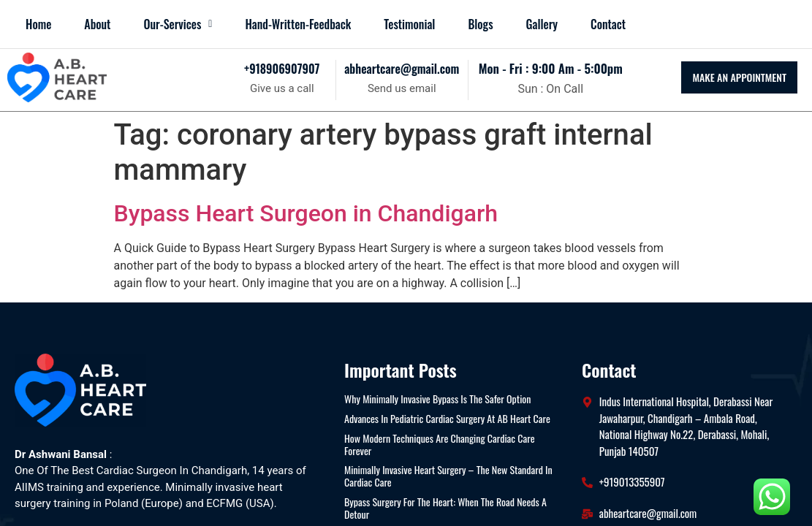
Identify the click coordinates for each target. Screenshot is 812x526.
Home (38, 24)
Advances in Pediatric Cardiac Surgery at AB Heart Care (447, 419)
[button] (178, 24)
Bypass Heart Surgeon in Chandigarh (306, 213)
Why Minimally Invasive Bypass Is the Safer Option (437, 399)
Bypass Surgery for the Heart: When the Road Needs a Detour (445, 508)
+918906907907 (282, 69)
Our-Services (178, 24)
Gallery (542, 24)
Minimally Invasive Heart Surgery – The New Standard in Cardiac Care (448, 476)
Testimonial (409, 24)
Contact (608, 24)
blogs (480, 24)
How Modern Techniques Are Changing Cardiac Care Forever (440, 445)
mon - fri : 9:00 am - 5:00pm (551, 68)
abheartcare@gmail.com (402, 69)
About (97, 24)
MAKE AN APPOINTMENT (739, 77)
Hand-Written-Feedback (298, 24)
